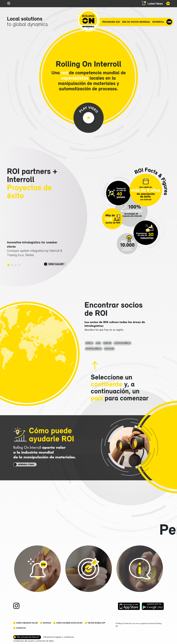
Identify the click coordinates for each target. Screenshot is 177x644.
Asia (98, 343)
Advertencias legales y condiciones (59, 637)
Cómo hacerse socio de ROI (69, 623)
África (89, 343)
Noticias (47, 623)
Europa (107, 343)
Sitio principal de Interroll (28, 637)
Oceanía (109, 349)
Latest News (155, 4)
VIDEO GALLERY (56, 264)
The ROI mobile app (96, 623)
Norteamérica (94, 349)
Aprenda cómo (26, 464)
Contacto (21, 628)
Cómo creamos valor (27, 623)
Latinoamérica (122, 343)
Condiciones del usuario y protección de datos (34, 641)
